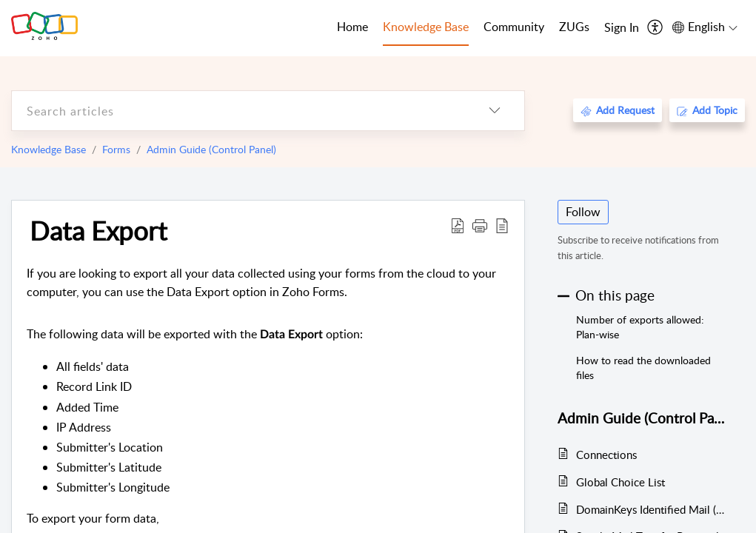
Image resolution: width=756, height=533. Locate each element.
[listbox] (495, 111)
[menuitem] (622, 28)
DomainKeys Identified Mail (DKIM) (653, 509)
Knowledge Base (48, 149)
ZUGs (574, 27)
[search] (238, 111)
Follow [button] (583, 212)
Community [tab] (514, 27)
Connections (606, 455)
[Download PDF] (458, 225)
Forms (116, 149)
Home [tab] (352, 27)
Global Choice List (620, 482)
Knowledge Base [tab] (426, 27)
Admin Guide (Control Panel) (211, 149)
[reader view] (502, 225)
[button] (480, 225)
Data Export (98, 230)
